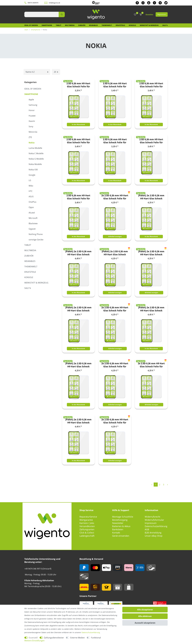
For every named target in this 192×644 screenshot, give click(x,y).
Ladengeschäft (87, 536)
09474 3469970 (33, 3)
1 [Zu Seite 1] (156, 485)
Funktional (96, 638)
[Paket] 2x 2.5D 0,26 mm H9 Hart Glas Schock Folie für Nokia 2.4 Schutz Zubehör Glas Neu (78, 253)
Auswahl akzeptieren (145, 623)
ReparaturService (88, 517)
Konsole (132, 25)
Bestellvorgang (120, 520)
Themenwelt (107, 25)
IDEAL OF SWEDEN (31, 25)
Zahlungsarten (87, 529)
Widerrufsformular (154, 520)
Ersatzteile (120, 25)
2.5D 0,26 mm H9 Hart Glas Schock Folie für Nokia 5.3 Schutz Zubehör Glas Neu (78, 141)
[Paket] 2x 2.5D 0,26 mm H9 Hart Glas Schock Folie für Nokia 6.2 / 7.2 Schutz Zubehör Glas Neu (78, 365)
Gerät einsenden (121, 536)
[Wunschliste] (135, 15)
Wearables (93, 25)
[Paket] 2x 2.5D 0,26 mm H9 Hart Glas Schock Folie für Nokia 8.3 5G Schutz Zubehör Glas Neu (78, 421)
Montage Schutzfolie (123, 517)
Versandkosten (87, 526)
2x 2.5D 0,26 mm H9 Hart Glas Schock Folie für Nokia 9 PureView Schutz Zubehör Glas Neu (115, 421)
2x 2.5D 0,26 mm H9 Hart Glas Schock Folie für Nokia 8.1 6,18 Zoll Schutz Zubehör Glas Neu (151, 365)
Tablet (59, 25)
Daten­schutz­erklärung (91, 632)
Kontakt (116, 533)
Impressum (151, 523)
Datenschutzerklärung (156, 526)
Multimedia (70, 25)
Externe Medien (78, 638)
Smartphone (47, 25)
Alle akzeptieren (145, 610)
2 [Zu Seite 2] (160, 485)
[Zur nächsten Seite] (167, 485)
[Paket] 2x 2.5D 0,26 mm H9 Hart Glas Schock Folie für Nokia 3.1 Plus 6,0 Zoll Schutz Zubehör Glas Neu (115, 253)
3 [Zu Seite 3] (164, 485)
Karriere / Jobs (87, 523)
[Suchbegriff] (42, 14)
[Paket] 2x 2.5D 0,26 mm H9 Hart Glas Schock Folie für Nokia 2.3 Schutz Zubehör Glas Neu (151, 197)
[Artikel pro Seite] (56, 72)
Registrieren (162, 14)
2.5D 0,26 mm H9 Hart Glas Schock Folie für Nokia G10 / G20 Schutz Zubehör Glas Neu (78, 197)
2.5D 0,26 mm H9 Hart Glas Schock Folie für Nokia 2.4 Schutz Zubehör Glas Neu (115, 85)
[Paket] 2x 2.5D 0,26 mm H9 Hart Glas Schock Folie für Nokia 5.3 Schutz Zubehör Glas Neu (151, 309)
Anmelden (149, 14)
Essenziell (33, 638)
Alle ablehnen (145, 616)
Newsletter (118, 523)
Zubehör (82, 25)
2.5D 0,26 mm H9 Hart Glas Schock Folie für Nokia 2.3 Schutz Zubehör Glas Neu (78, 85)
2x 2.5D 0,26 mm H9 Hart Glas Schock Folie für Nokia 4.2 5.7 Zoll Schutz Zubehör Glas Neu (115, 309)
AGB (147, 529)
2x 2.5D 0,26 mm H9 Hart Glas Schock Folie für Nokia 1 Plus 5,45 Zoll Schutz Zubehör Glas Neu (115, 197)
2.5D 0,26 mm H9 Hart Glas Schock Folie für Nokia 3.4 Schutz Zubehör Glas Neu (151, 85)
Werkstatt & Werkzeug (149, 25)
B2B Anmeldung (153, 533)
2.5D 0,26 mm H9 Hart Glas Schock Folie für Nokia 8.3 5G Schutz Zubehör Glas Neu (151, 141)
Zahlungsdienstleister (54, 638)
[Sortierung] (37, 72)
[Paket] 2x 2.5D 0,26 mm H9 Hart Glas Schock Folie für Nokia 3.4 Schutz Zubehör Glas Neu (78, 309)
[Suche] (62, 14)
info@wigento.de (54, 3)
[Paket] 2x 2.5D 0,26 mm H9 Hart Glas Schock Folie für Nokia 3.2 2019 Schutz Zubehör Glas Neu (151, 253)
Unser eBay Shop (154, 536)
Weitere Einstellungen (34, 641)
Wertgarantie (86, 520)
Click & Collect (87, 533)
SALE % (165, 25)
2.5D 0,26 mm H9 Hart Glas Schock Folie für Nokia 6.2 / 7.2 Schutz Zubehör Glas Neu (115, 141)
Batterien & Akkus (121, 526)
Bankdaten (118, 529)
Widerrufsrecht (152, 517)
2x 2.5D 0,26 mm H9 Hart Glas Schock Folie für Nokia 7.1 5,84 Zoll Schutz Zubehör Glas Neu (115, 365)
